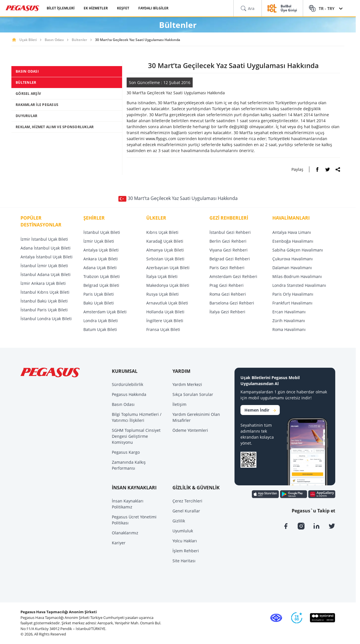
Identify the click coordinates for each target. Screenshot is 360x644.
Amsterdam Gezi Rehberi (233, 276)
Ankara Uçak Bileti (101, 259)
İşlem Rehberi (186, 551)
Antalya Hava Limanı (292, 232)
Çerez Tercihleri (187, 501)
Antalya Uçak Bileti (101, 250)
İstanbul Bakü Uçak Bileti (44, 301)
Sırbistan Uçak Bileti (165, 259)
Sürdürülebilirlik (127, 384)
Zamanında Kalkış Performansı (129, 465)
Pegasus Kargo (126, 452)
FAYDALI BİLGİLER (153, 8)
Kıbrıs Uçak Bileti (162, 232)
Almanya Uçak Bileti (165, 250)
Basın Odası (54, 40)
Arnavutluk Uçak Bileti (167, 303)
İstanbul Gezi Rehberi (230, 232)
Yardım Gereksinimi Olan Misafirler (196, 417)
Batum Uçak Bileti (100, 329)
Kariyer (119, 543)
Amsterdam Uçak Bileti (105, 312)
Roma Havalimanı (289, 329)
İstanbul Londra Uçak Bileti (46, 319)
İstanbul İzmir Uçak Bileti (44, 266)
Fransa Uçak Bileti (163, 329)
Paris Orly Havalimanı (293, 294)
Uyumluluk (183, 531)
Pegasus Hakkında (129, 394)
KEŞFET (123, 8)
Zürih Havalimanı (289, 321)
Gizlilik (179, 521)
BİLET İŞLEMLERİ (61, 8)
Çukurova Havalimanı (293, 259)
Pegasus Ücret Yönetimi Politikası (134, 520)
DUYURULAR (26, 116)
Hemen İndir (260, 410)
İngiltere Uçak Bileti (165, 321)
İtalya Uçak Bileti (162, 276)
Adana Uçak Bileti (100, 268)
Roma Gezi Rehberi (228, 294)
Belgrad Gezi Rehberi (230, 259)
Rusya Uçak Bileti (162, 294)
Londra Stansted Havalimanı (299, 285)
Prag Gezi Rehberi (227, 285)
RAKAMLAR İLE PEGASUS (37, 105)
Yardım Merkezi (187, 384)
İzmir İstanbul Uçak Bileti (44, 239)
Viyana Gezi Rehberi (229, 250)
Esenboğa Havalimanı (293, 241)
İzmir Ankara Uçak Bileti (43, 283)
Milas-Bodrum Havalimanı (297, 276)
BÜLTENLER (26, 82)
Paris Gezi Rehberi (227, 268)
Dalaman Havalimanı (292, 268)
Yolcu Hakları (185, 541)
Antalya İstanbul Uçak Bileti (47, 257)
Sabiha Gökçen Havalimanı (298, 250)
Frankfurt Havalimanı (292, 303)
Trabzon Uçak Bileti (102, 276)
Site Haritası (184, 561)
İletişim (179, 404)
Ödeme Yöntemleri (190, 430)
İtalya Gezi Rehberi (227, 312)
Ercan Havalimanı (289, 312)
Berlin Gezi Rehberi (228, 241)
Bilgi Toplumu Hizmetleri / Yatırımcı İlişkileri (137, 417)
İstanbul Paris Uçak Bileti (44, 310)
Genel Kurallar (186, 511)
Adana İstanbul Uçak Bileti (46, 248)
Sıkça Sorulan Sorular (193, 394)
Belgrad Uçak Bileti (101, 285)
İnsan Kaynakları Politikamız (128, 504)
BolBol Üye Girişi (289, 8)
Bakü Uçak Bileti (99, 303)
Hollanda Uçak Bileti (165, 312)
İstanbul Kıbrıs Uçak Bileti (45, 292)
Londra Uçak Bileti (101, 321)
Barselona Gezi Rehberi (232, 303)
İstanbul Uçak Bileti (102, 232)
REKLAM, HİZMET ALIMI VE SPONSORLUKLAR (55, 127)
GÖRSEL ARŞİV (28, 94)
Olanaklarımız (125, 533)
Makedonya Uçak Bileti (168, 285)
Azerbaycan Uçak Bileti (168, 268)
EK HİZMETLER (96, 8)
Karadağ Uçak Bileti (165, 241)
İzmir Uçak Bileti (99, 241)
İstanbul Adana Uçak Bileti (46, 274)
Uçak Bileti (28, 40)
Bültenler (79, 40)
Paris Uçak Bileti (99, 294)
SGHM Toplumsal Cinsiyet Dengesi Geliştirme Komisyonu (136, 436)
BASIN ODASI (27, 71)
